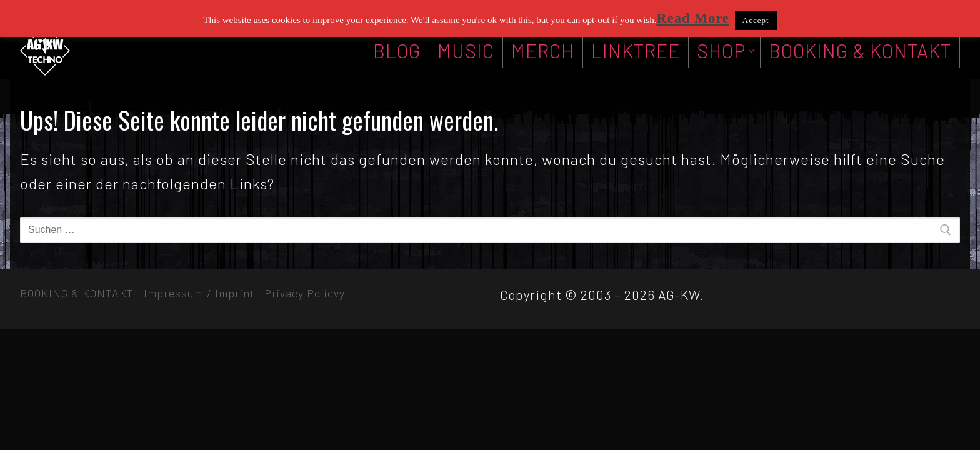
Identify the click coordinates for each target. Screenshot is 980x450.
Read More (693, 18)
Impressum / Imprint (199, 293)
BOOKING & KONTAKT (77, 293)
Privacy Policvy (305, 293)
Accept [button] (756, 20)
